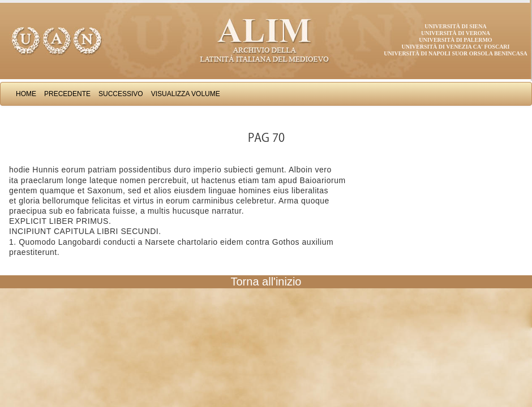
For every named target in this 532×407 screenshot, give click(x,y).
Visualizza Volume (186, 94)
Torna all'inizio (266, 282)
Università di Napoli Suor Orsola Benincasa (456, 53)
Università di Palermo (455, 40)
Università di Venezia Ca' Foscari (456, 47)
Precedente (67, 94)
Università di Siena (455, 26)
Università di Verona (456, 33)
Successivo (121, 94)
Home (26, 94)
